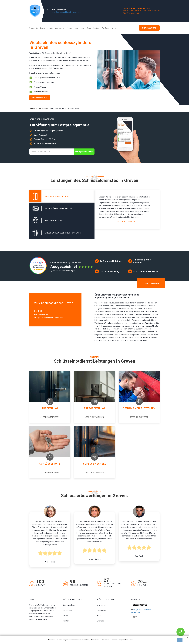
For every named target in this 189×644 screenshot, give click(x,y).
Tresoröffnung (94, 408)
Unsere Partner (93, 28)
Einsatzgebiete (47, 28)
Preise (70, 28)
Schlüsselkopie (50, 464)
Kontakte (106, 28)
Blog (114, 28)
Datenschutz (102, 610)
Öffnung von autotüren (139, 408)
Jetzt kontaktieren (125, 222)
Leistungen (60, 28)
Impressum (79, 28)
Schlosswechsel (95, 464)
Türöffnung (50, 408)
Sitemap (100, 621)
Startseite (34, 28)
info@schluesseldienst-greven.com (67, 12)
